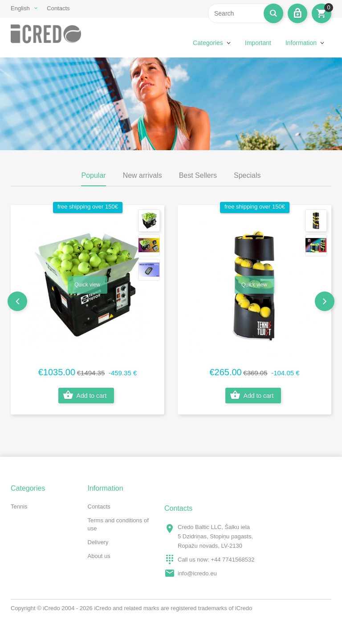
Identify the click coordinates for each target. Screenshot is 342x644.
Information (301, 43)
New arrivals (142, 175)
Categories (208, 43)
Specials (247, 175)
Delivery (98, 542)
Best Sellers (198, 175)
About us (99, 556)
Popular (93, 175)
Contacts (58, 8)
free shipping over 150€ (88, 207)
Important (258, 43)
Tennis (19, 507)
